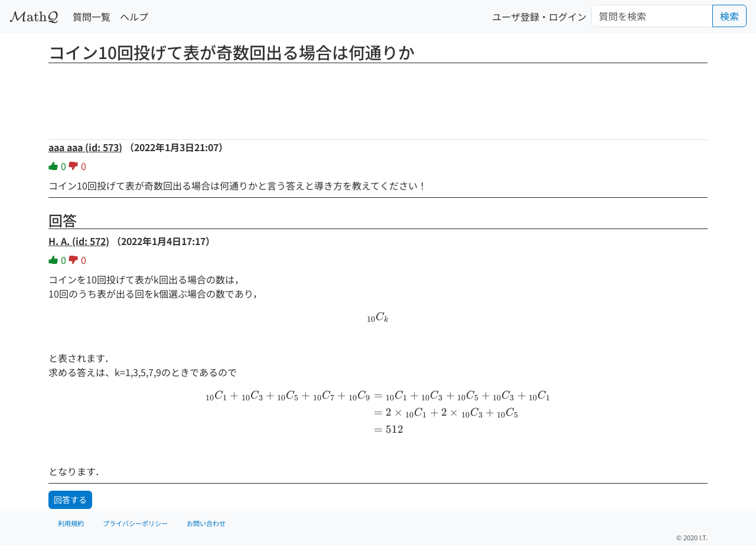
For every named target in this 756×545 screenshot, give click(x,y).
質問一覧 (92, 17)
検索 (729, 16)
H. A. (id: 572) (79, 241)
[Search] (652, 16)
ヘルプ (134, 17)
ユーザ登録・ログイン (539, 17)
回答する (70, 500)
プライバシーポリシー (135, 523)
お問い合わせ (206, 523)
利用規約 (71, 523)
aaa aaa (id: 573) (85, 147)
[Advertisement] (378, 97)
